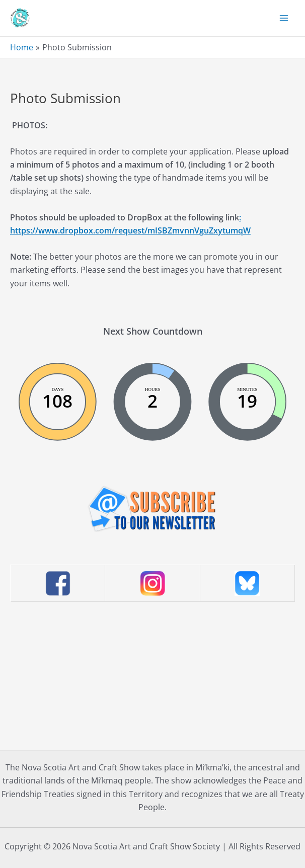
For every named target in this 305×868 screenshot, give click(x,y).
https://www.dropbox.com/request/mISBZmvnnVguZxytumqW (130, 230)
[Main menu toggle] (284, 18)
